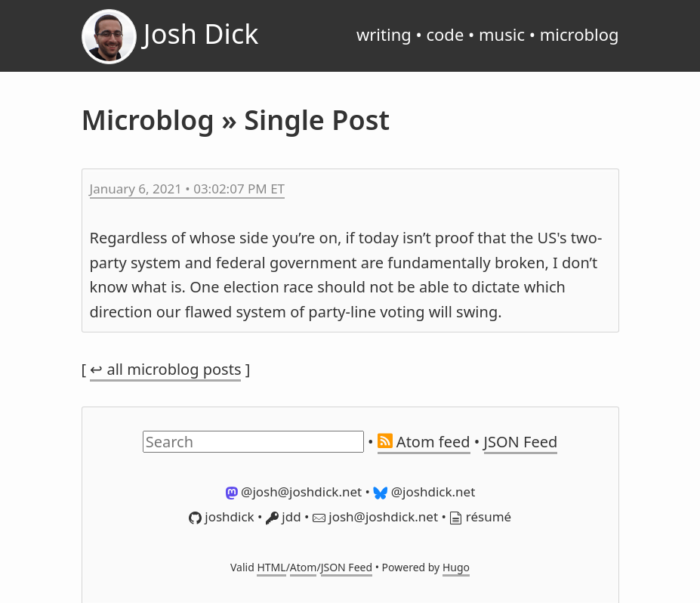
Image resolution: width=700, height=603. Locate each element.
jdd (284, 516)
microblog (580, 34)
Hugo (456, 567)
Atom (304, 567)
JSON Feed (521, 442)
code (445, 34)
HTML (271, 567)
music (502, 34)
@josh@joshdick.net (294, 492)
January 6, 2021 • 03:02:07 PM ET (188, 189)
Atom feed (424, 442)
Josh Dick (170, 37)
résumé (480, 516)
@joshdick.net (424, 492)
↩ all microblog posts (165, 369)
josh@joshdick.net (375, 516)
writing (384, 34)
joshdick (222, 516)
